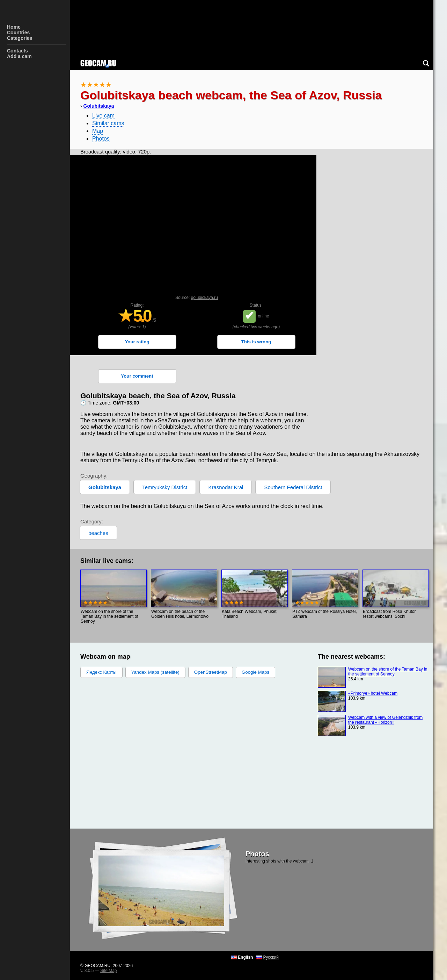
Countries (18, 33)
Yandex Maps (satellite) (155, 672)
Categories (20, 38)
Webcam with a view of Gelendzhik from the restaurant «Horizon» (385, 720)
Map (98, 131)
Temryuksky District (165, 487)
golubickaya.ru (204, 298)
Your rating (137, 342)
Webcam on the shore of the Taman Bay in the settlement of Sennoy (388, 672)
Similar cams (108, 123)
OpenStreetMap (211, 672)
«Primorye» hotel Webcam (373, 693)
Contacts (17, 51)
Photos (101, 139)
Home (14, 27)
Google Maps (255, 672)
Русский (271, 957)
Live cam (103, 116)
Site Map (108, 971)
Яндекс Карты (101, 672)
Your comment (137, 376)
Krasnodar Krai (226, 487)
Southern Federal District (293, 487)
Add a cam (19, 56)
